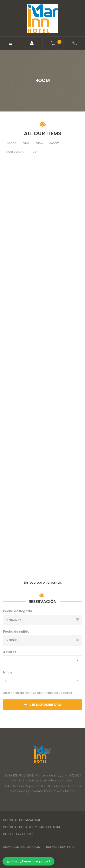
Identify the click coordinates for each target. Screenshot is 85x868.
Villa (26, 143)
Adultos (10, 652)
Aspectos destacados (22, 847)
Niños (8, 672)
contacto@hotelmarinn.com (51, 780)
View (40, 143)
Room (55, 143)
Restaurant (15, 152)
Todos (11, 143)
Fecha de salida (16, 632)
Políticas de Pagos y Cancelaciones (33, 827)
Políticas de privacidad (22, 820)
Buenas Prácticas (61, 847)
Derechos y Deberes (19, 834)
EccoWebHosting (62, 791)
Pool (34, 152)
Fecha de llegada (18, 611)
